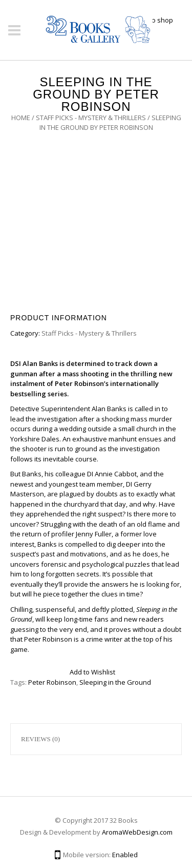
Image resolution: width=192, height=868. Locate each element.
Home (21, 118)
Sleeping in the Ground (115, 682)
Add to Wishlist (92, 672)
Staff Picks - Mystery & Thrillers (91, 118)
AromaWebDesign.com (137, 832)
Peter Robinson (52, 682)
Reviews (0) (40, 739)
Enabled (125, 855)
